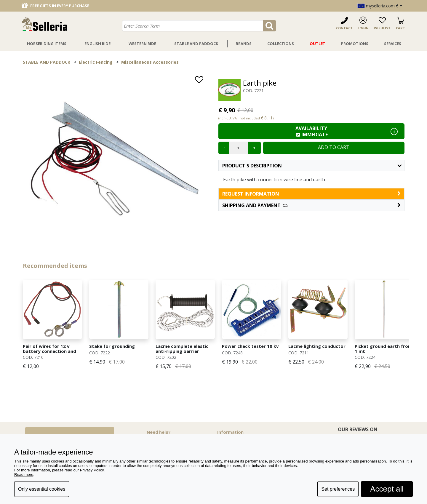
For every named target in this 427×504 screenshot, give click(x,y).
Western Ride (142, 44)
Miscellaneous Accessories (150, 62)
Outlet (318, 44)
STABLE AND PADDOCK (47, 62)
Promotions (355, 44)
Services (393, 44)
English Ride (97, 44)
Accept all (387, 489)
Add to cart (334, 147)
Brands (244, 44)
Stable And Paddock (196, 44)
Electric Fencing (96, 62)
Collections (281, 44)
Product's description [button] (312, 166)
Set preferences (338, 489)
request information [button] (311, 194)
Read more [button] (24, 475)
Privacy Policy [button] (92, 470)
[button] (311, 205)
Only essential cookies (42, 489)
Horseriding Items (47, 44)
